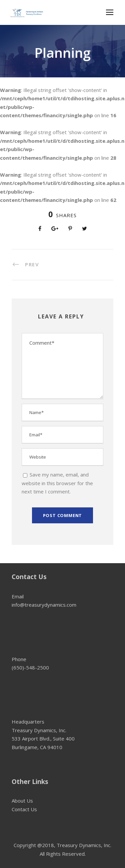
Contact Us (24, 809)
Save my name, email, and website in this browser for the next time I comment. (57, 483)
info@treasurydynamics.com (44, 605)
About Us (22, 801)
